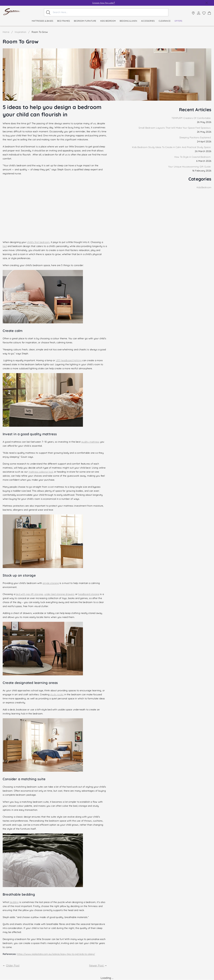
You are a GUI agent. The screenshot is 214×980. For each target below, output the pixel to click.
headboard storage (89, 594)
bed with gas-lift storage (29, 594)
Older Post (13, 965)
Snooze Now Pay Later (104, 3)
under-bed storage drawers (59, 594)
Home (6, 32)
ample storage (51, 583)
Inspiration (20, 32)
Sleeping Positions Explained (195, 137)
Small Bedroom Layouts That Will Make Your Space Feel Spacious (175, 128)
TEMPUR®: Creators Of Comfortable (191, 118)
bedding (14, 902)
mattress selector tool (41, 472)
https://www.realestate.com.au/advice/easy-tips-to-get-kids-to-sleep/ (56, 954)
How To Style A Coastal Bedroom (193, 157)
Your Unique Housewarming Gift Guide (190, 167)
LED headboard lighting (69, 360)
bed (5, 246)
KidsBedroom (204, 187)
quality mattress (90, 442)
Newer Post (97, 965)
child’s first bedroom (38, 242)
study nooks (57, 694)
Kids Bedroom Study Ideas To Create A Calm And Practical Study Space (172, 147)
